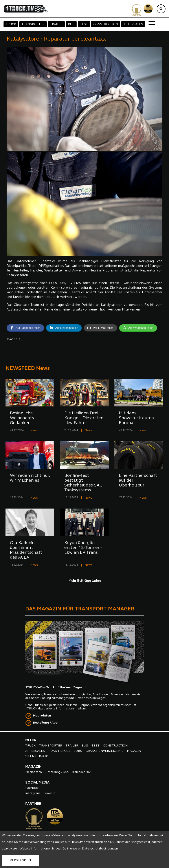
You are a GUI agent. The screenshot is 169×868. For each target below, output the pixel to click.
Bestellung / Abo (45, 723)
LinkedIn (49, 793)
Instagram (33, 793)
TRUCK (11, 24)
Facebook (32, 788)
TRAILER (56, 24)
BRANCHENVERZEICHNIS (105, 751)
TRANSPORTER (33, 24)
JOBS (78, 751)
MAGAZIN (134, 751)
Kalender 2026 (82, 772)
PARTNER (33, 804)
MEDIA (31, 740)
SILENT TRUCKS (37, 756)
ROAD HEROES (60, 751)
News (34, 431)
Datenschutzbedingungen (100, 849)
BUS (71, 24)
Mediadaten (42, 716)
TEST (84, 24)
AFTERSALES (133, 24)
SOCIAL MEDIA (37, 783)
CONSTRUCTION (106, 24)
